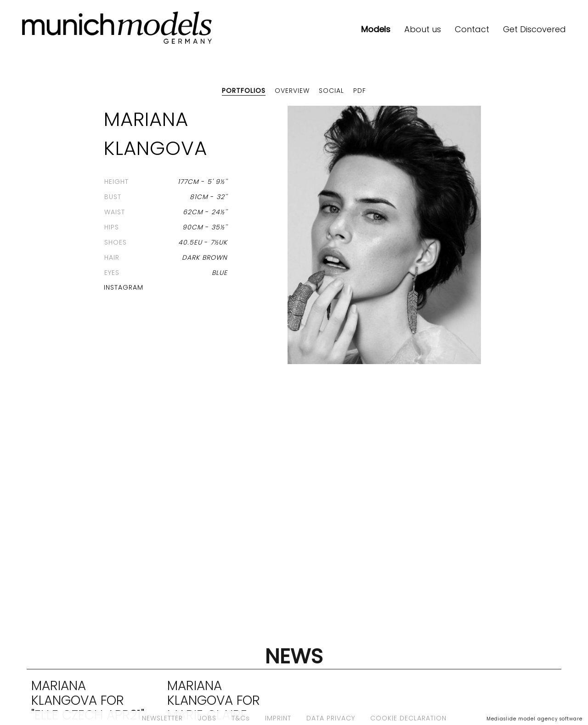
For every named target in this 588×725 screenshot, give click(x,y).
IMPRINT (278, 718)
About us (423, 29)
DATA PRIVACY (331, 718)
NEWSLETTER (162, 718)
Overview (292, 91)
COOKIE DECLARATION (408, 718)
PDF (360, 91)
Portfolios (244, 91)
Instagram (124, 287)
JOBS (207, 718)
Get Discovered (534, 29)
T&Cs (241, 718)
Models (376, 29)
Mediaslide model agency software (534, 719)
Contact (472, 29)
